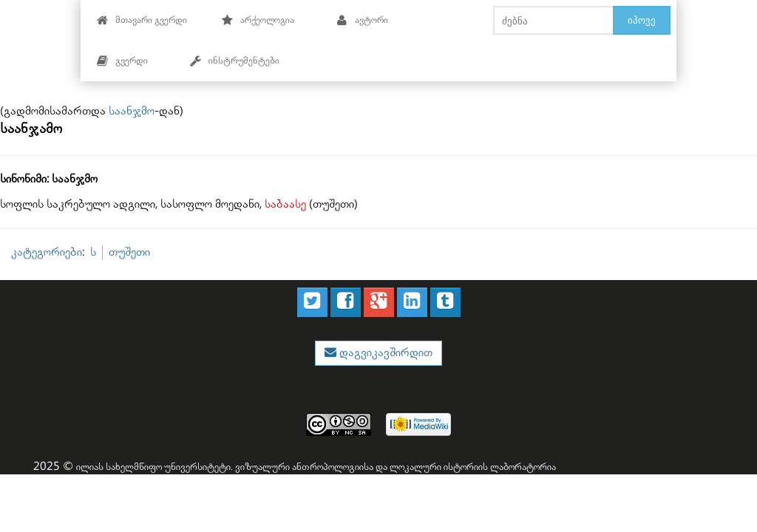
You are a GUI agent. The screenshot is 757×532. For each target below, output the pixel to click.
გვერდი (122, 61)
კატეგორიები (47, 252)
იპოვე (642, 20)
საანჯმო (132, 111)
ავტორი (362, 20)
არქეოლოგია (258, 20)
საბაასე (285, 204)
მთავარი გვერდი (142, 20)
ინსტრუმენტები (234, 61)
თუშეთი (129, 252)
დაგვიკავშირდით (384, 353)
